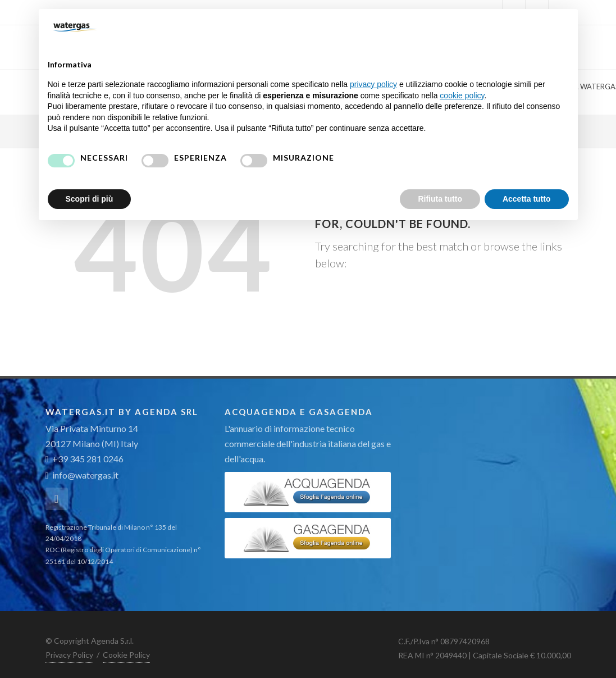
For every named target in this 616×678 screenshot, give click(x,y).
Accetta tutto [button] (527, 199)
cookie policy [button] (462, 95)
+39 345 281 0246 (85, 459)
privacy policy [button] (373, 84)
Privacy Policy (69, 655)
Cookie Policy (126, 655)
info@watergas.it (85, 475)
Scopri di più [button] (90, 199)
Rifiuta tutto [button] (440, 199)
